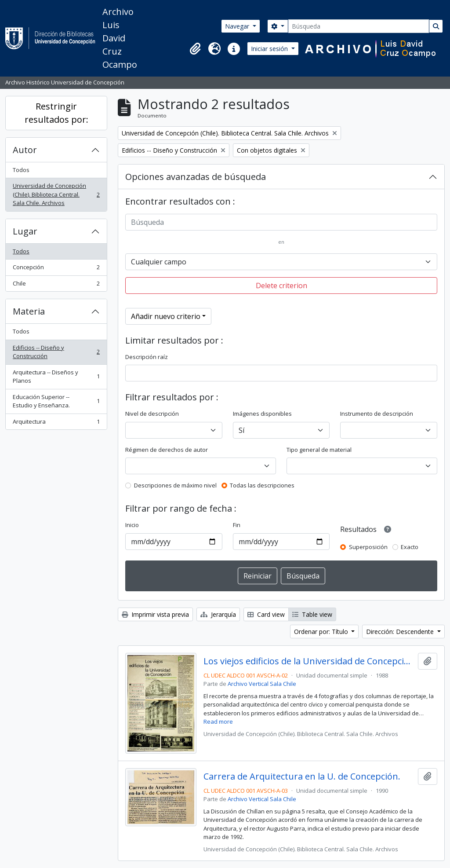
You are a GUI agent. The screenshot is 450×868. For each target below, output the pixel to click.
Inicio (132, 525)
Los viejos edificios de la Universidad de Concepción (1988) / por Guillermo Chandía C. (309, 661)
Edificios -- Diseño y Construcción (56, 352)
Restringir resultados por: (56, 113)
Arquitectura (56, 423)
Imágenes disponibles (262, 414)
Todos (21, 170)
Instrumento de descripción (377, 414)
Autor (25, 150)
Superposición (368, 547)
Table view (312, 614)
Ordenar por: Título (322, 632)
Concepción (56, 269)
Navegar (238, 26)
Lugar (25, 231)
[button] (195, 49)
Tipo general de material (319, 450)
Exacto (410, 547)
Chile (56, 285)
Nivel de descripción (152, 414)
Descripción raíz (147, 357)
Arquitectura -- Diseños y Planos (56, 377)
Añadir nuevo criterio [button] (166, 316)
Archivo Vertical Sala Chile (262, 684)
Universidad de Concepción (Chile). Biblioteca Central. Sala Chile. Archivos (56, 194)
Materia (29, 311)
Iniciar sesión (270, 49)
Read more (218, 722)
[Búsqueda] (359, 26)
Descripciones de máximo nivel (175, 485)
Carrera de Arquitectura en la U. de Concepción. (302, 776)
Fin (237, 525)
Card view (266, 614)
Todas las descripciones (262, 485)
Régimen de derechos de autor (167, 450)
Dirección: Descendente (401, 632)
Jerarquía (218, 614)
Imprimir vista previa (155, 614)
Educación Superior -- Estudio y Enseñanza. (56, 401)
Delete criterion (281, 286)
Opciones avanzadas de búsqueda (196, 177)
